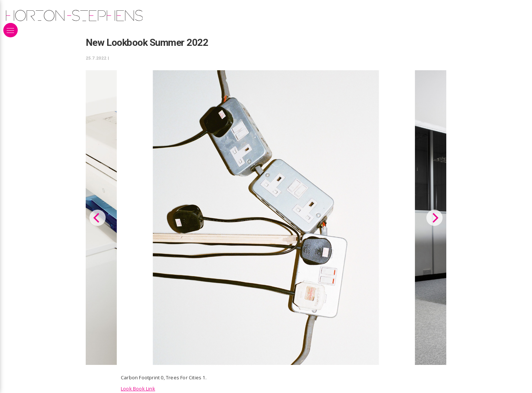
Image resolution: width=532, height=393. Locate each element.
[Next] (434, 217)
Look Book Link (138, 387)
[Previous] (98, 217)
